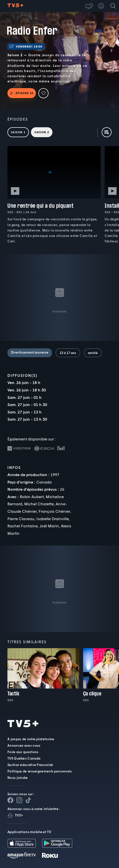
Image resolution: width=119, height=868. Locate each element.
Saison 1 (18, 132)
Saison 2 (42, 132)
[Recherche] (113, 6)
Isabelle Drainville (53, 519)
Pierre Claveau (21, 519)
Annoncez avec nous (24, 745)
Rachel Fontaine (23, 526)
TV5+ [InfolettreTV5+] (19, 815)
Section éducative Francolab (30, 765)
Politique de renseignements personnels (40, 771)
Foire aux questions (23, 752)
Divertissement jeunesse (30, 352)
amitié (93, 353)
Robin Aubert (32, 497)
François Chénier (54, 511)
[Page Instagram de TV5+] (19, 800)
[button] (89, 6)
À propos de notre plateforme (31, 739)
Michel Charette (39, 504)
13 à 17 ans (68, 353)
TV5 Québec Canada (24, 758)
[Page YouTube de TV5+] (28, 800)
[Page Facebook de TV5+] (10, 800)
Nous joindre (18, 778)
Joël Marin (49, 526)
